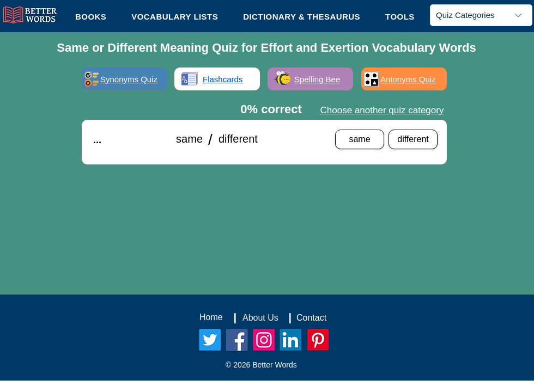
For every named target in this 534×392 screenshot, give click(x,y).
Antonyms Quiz (408, 79)
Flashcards (223, 79)
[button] (400, 16)
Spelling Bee (317, 79)
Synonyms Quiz (129, 79)
